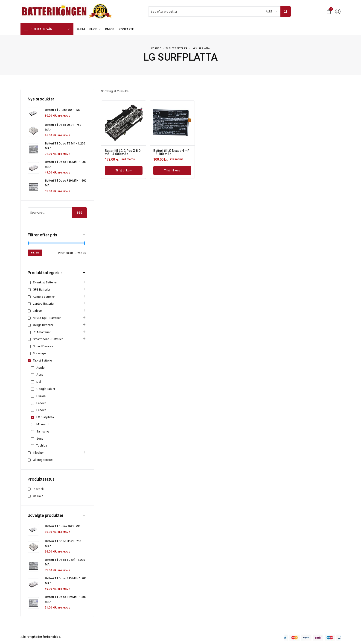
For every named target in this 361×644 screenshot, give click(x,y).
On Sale (38, 496)
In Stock (38, 489)
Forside (156, 49)
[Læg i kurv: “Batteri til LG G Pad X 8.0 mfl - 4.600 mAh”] (124, 171)
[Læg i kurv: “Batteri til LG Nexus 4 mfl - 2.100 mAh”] (172, 171)
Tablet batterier (176, 49)
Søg (80, 213)
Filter (35, 253)
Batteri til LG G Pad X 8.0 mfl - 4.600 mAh (123, 152)
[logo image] (67, 11)
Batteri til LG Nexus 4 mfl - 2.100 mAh (171, 152)
